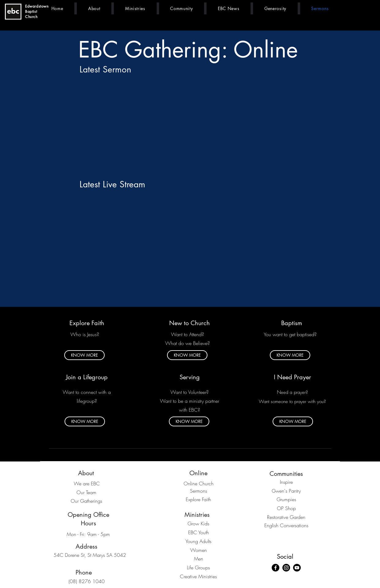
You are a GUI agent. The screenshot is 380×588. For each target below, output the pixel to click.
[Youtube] (297, 568)
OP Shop (286, 508)
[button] (94, 8)
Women (199, 550)
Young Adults (198, 541)
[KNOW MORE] (84, 355)
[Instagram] (286, 568)
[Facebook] (276, 568)
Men (199, 559)
